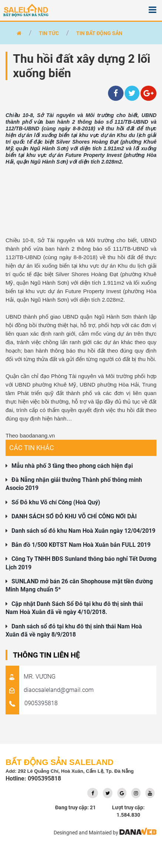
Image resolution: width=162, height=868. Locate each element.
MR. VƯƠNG (31, 677)
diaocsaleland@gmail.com (50, 690)
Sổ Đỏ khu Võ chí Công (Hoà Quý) (56, 502)
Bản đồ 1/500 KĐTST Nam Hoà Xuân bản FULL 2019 (81, 545)
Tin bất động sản (99, 33)
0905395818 (32, 703)
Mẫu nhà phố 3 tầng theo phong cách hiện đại (72, 466)
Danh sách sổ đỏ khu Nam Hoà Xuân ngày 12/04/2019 (83, 531)
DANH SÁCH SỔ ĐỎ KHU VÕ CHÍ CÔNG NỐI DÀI (74, 516)
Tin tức (49, 33)
